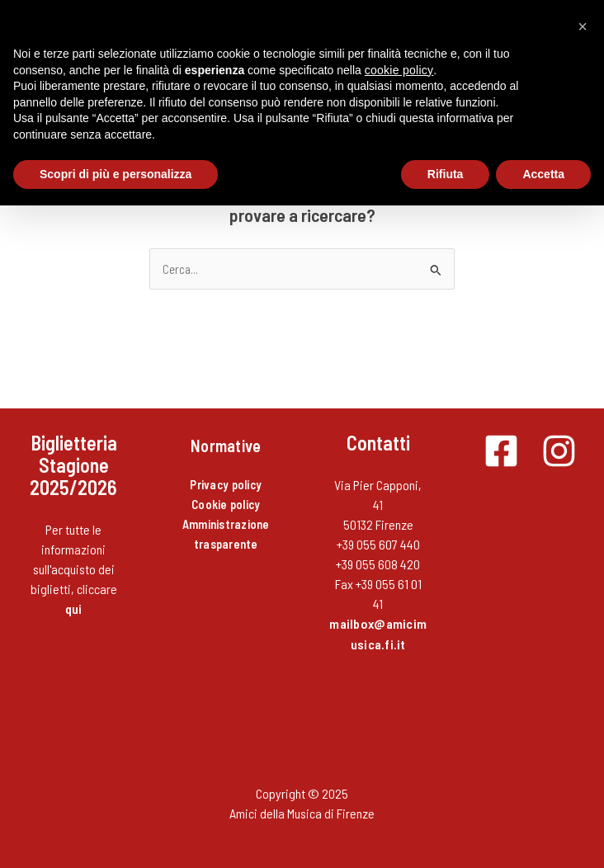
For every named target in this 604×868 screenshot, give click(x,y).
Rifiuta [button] (446, 174)
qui (74, 609)
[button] (583, 26)
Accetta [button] (543, 174)
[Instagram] (559, 451)
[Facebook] (501, 451)
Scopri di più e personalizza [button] (116, 174)
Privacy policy (226, 484)
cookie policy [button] (399, 70)
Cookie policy (226, 504)
